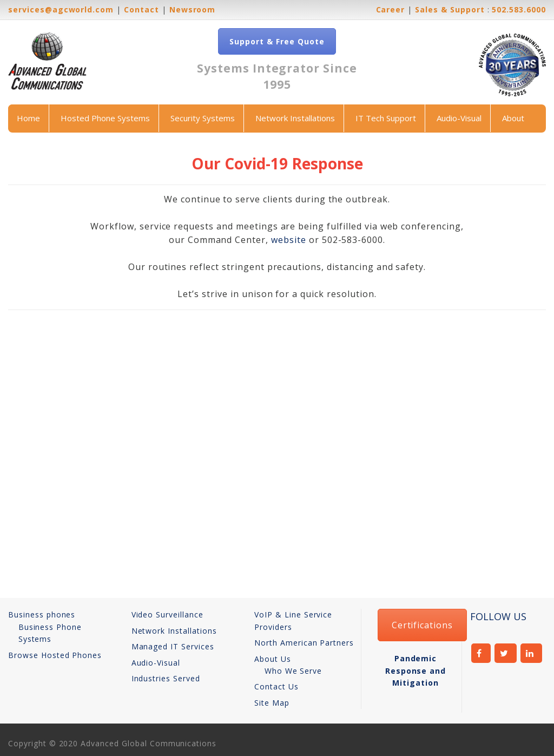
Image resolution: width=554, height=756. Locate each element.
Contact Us (276, 686)
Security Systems (203, 118)
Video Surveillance (167, 614)
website (289, 240)
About (513, 118)
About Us (273, 659)
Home (28, 118)
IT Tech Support (386, 118)
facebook (481, 653)
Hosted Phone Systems (105, 118)
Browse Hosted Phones (55, 655)
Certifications (422, 625)
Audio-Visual (459, 118)
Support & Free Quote (277, 41)
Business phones (42, 614)
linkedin (532, 653)
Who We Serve (294, 671)
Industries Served (166, 678)
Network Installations (295, 118)
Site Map (272, 703)
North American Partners (304, 643)
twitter (506, 653)
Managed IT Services (173, 646)
